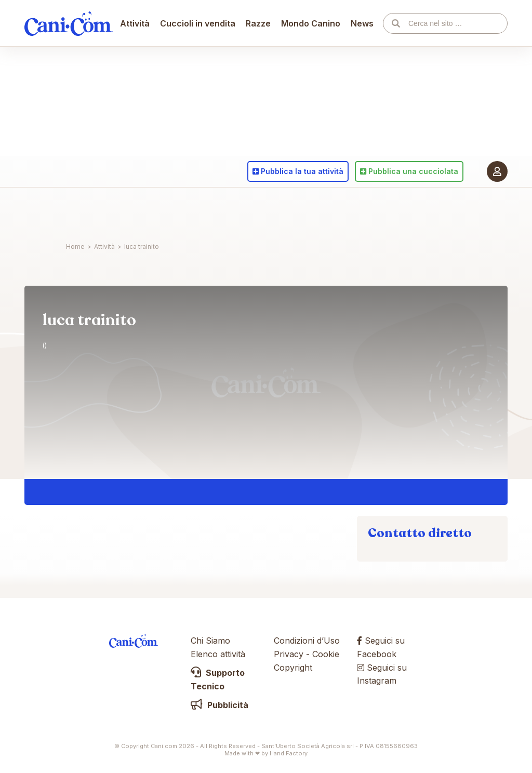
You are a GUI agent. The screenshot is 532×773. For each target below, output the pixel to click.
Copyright (293, 668)
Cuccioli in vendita (198, 210)
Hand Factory (289, 753)
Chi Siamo (210, 641)
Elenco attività (218, 654)
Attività (135, 210)
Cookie (326, 654)
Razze (259, 210)
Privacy (289, 654)
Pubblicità (220, 705)
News (363, 210)
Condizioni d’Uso (307, 641)
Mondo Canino (311, 210)
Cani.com (69, 210)
